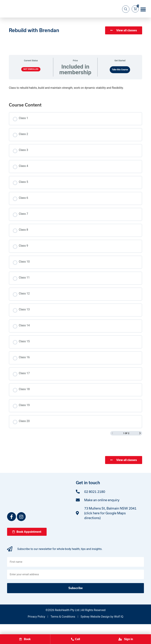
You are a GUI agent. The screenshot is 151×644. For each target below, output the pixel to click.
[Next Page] (140, 445)
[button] (143, 15)
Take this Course (120, 81)
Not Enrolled (31, 80)
